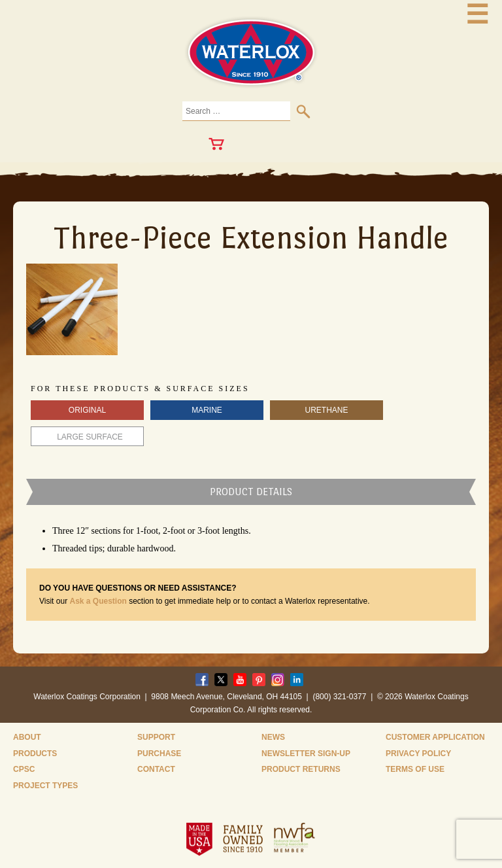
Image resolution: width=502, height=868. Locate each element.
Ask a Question (98, 601)
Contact (156, 769)
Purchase (159, 754)
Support (156, 737)
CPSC (24, 769)
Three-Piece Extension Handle (251, 237)
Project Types (45, 786)
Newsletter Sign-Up (306, 754)
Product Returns (301, 769)
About (27, 737)
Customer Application (435, 737)
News (273, 737)
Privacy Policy (418, 754)
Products (35, 754)
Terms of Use (415, 769)
